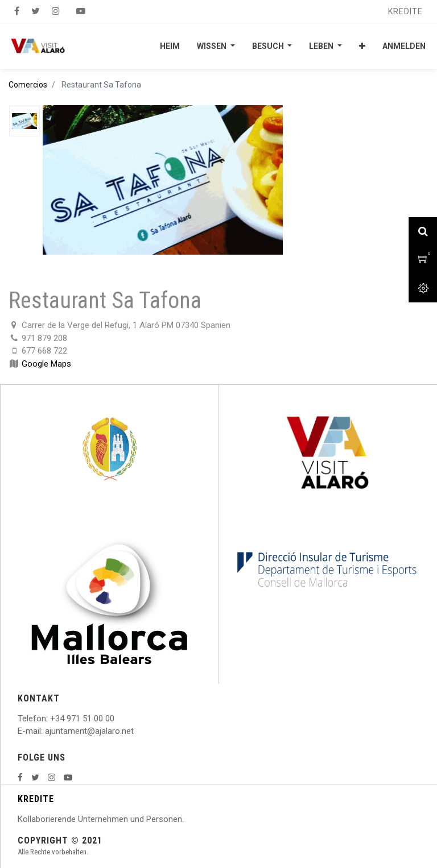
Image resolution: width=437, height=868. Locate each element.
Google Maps (46, 364)
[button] (362, 46)
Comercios (28, 85)
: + (51, 719)
